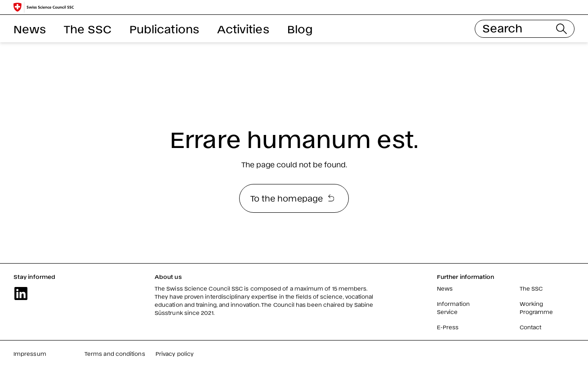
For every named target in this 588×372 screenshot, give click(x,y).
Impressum (30, 354)
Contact (531, 327)
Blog (300, 29)
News (30, 29)
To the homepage (292, 198)
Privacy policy (175, 354)
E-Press (448, 327)
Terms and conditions (115, 354)
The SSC (88, 29)
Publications (164, 29)
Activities (243, 29)
